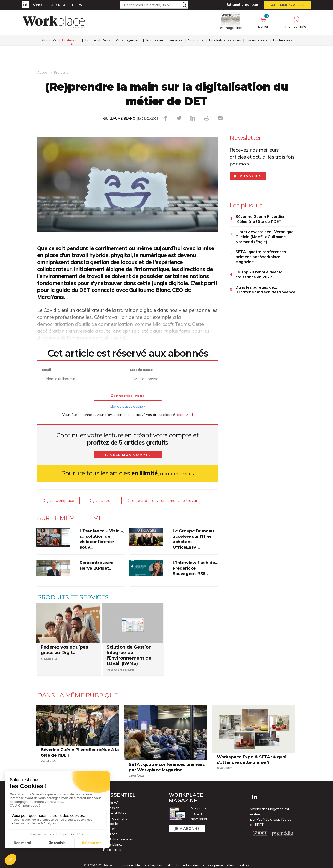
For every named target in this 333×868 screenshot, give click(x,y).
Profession (71, 41)
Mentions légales (148, 865)
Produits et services (225, 41)
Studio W (49, 41)
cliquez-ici (185, 414)
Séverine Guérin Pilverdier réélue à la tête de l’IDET (260, 219)
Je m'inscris (248, 176)
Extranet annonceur (243, 5)
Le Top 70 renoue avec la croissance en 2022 (259, 274)
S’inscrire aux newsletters (57, 5)
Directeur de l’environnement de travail (170, 500)
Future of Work (98, 41)
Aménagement (128, 41)
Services (176, 41)
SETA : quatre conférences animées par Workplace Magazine (261, 256)
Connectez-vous (128, 396)
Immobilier (155, 41)
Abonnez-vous (288, 5)
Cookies (244, 865)
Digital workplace (60, 500)
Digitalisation (105, 500)
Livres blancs (257, 41)
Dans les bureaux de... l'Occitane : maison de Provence (265, 289)
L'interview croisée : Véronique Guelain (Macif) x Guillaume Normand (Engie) (265, 236)
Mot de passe (141, 369)
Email (47, 369)
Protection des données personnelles (205, 865)
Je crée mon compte (128, 455)
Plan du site (123, 865)
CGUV (169, 865)
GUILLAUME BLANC (119, 118)
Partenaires (283, 41)
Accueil (43, 72)
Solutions (196, 41)
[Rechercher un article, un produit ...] (154, 5)
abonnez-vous (177, 473)
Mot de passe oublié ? (128, 406)
